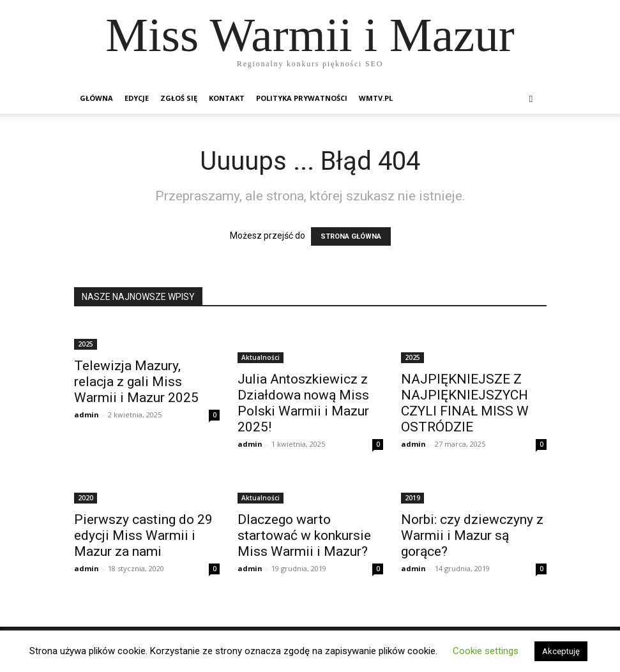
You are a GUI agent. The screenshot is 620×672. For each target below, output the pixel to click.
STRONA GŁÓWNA (351, 236)
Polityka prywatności (302, 98)
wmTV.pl (376, 98)
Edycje (137, 98)
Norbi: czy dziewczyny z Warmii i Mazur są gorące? (472, 535)
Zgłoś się (179, 98)
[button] (531, 99)
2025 (86, 344)
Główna (96, 98)
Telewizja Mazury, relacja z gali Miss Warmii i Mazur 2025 (136, 382)
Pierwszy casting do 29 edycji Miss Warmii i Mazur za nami (143, 535)
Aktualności (261, 357)
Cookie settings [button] (486, 651)
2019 (412, 498)
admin (87, 414)
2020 (86, 498)
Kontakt (227, 98)
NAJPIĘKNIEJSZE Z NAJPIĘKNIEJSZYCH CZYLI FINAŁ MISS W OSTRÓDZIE (465, 403)
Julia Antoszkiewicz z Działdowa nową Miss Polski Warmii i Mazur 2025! (303, 403)
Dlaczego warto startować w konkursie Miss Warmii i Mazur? (304, 535)
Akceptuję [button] (561, 651)
